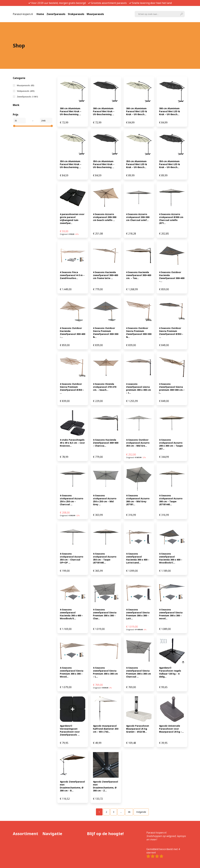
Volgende (141, 812)
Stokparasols (76, 14)
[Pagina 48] (129, 812)
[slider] (14, 126)
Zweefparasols (56, 14)
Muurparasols (95, 14)
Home (40, 14)
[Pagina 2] (106, 812)
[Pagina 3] (114, 812)
